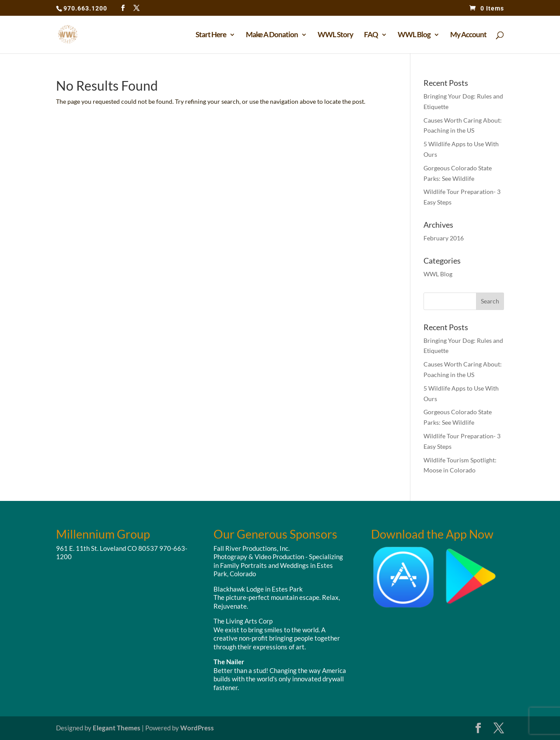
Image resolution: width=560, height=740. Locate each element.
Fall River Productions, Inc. (252, 548)
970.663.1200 (85, 8)
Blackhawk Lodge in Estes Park (258, 589)
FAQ (371, 35)
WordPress (197, 728)
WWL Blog (414, 35)
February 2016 (444, 238)
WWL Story (335, 35)
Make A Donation (272, 35)
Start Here (211, 35)
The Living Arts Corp (243, 621)
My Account (468, 35)
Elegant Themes (117, 728)
